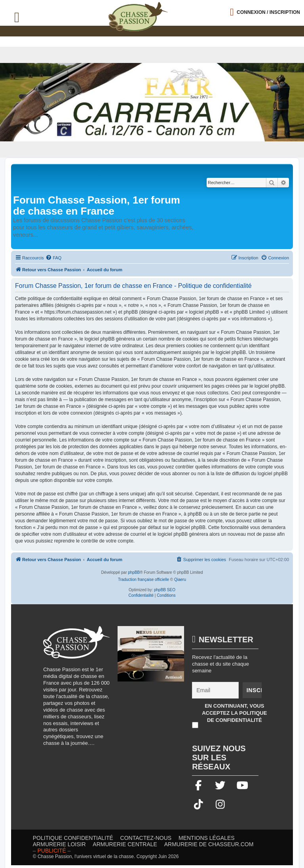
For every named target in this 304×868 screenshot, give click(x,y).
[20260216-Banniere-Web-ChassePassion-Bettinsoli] (151, 658)
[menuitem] (53, 258)
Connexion (268, 12)
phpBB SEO (165, 590)
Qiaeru (180, 580)
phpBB (134, 572)
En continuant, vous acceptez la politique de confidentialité (234, 713)
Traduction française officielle (143, 580)
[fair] (152, 102)
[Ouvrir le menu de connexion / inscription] (265, 12)
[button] (298, 6)
